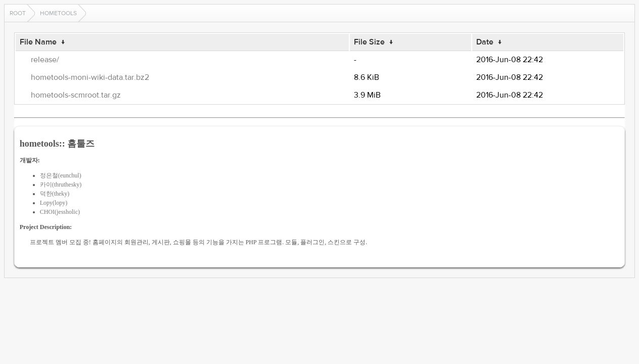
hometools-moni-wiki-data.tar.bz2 (90, 77)
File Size (369, 42)
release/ (45, 60)
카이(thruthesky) (61, 185)
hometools (58, 13)
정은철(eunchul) (61, 175)
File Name (38, 42)
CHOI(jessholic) (60, 212)
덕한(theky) (55, 194)
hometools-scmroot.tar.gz (76, 95)
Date (485, 42)
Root (18, 13)
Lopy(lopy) (54, 203)
